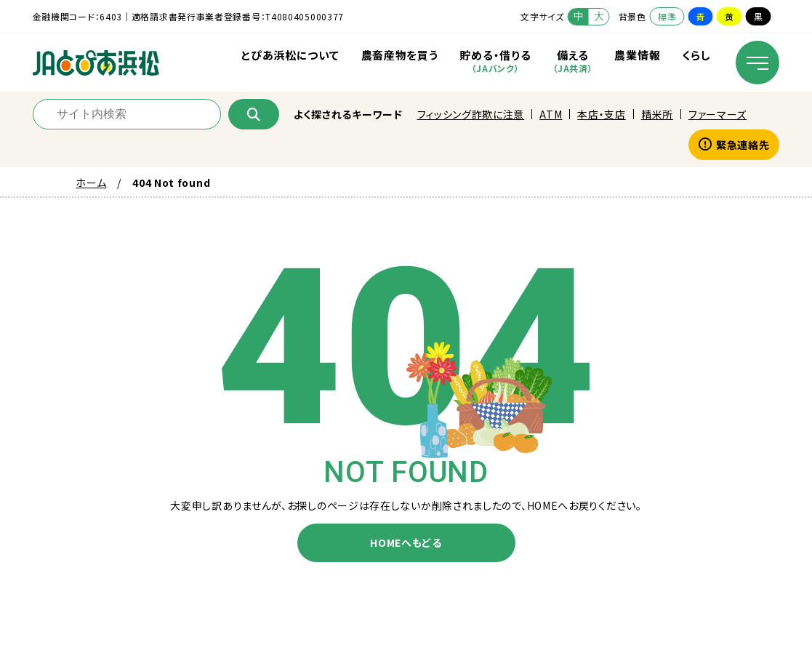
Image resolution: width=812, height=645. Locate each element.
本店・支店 (602, 114)
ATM (551, 114)
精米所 (657, 114)
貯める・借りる (495, 61)
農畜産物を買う (400, 55)
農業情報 (637, 55)
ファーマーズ (717, 114)
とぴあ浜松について (290, 55)
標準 (667, 16)
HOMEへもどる (406, 542)
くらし (696, 55)
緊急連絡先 (734, 145)
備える (572, 61)
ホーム (91, 183)
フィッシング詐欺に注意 (471, 114)
